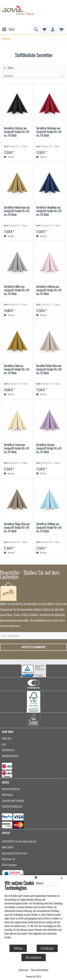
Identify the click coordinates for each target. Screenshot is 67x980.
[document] (33, 912)
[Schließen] (62, 878)
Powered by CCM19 (33, 976)
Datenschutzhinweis (40, 970)
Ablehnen (18, 948)
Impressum (23, 970)
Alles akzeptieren (34, 957)
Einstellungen (47, 948)
